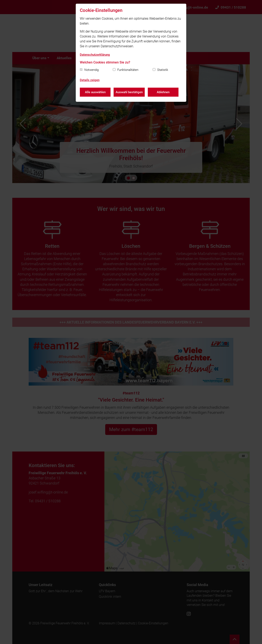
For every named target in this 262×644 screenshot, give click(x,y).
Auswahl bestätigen (129, 92)
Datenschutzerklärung (95, 55)
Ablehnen (163, 92)
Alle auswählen (95, 92)
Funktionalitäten (128, 70)
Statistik (163, 70)
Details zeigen (90, 80)
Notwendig (91, 70)
